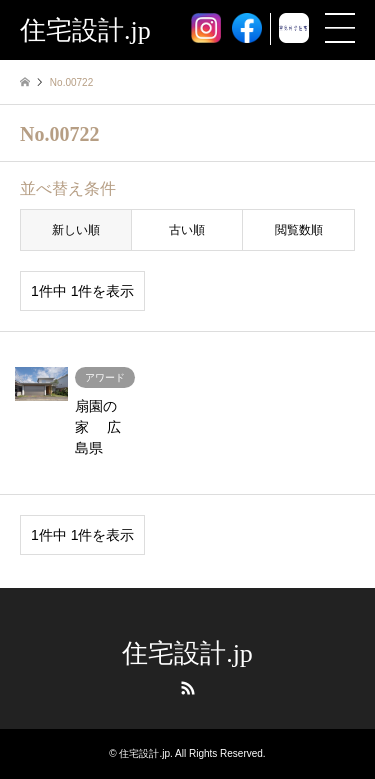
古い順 (187, 230)
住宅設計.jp (187, 653)
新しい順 (76, 230)
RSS (188, 688)
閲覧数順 (299, 230)
